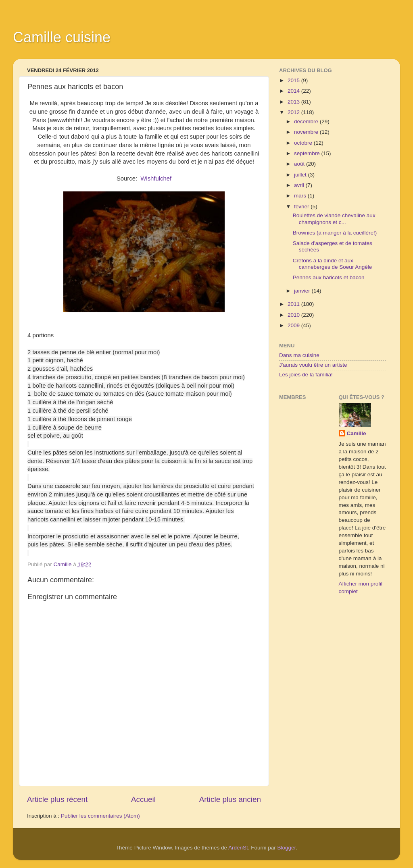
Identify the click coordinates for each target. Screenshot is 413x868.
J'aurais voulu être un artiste (313, 365)
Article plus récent (57, 799)
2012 (294, 112)
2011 (294, 304)
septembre (308, 153)
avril (300, 185)
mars (301, 196)
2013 (294, 102)
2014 (294, 91)
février (302, 207)
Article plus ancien (230, 799)
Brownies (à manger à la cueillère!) (335, 233)
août (300, 164)
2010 (294, 315)
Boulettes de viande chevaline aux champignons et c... (334, 219)
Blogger (287, 848)
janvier (303, 291)
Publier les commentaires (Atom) (100, 816)
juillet (301, 175)
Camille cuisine (62, 37)
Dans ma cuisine (299, 355)
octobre (304, 143)
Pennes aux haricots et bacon (329, 277)
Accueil (143, 799)
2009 (294, 325)
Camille (357, 433)
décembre (307, 121)
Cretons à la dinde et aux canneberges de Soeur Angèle (333, 264)
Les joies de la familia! (306, 375)
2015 (294, 80)
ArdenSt (238, 848)
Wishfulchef (156, 179)
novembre (307, 132)
